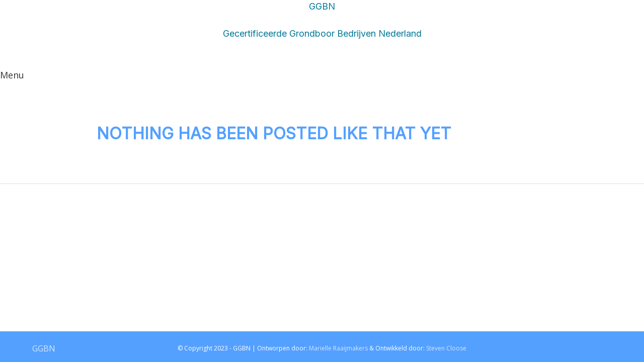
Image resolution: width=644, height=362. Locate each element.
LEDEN (448, 80)
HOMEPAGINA (303, 108)
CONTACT (506, 80)
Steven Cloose (446, 349)
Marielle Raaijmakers (338, 349)
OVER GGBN (384, 80)
